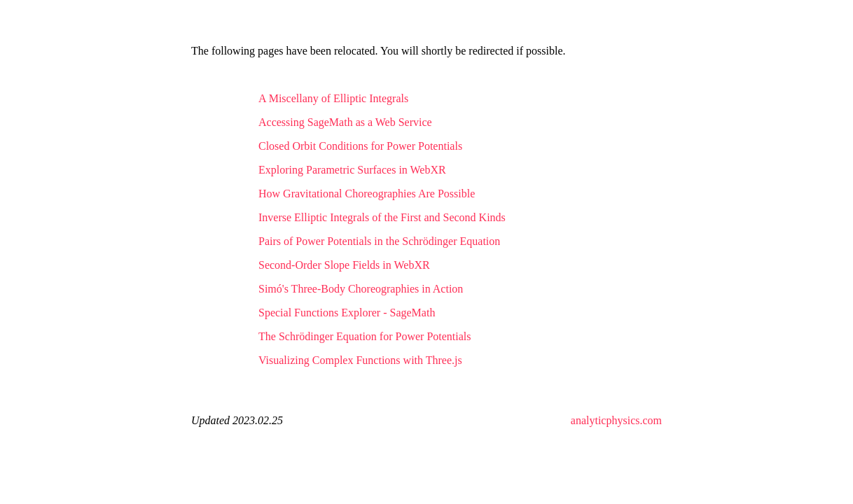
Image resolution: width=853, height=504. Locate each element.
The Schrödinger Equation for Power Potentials (365, 336)
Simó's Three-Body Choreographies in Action (361, 289)
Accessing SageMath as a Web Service (345, 122)
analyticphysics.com (616, 420)
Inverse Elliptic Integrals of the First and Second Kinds (382, 217)
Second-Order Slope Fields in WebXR (344, 265)
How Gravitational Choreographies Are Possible (367, 194)
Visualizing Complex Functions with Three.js (360, 360)
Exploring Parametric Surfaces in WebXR (352, 170)
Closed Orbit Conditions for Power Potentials (360, 146)
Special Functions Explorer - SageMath (347, 313)
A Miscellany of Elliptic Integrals (333, 98)
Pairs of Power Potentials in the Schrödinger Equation (379, 241)
